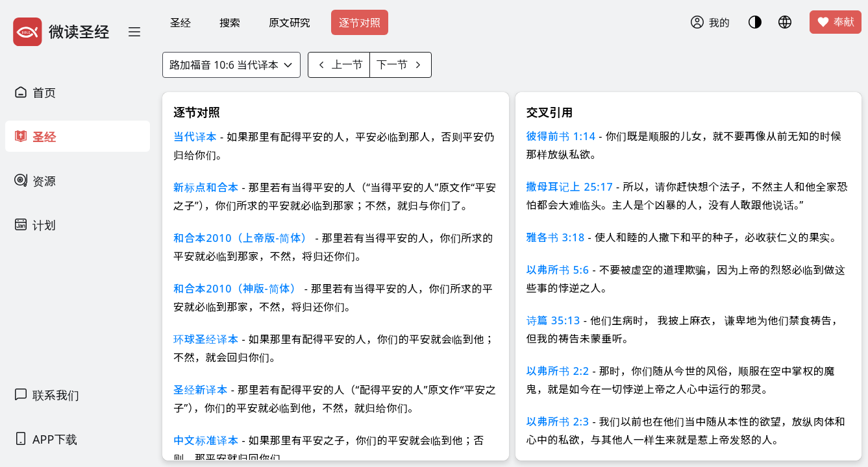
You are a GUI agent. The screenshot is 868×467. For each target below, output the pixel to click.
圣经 (180, 23)
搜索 (230, 23)
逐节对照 (360, 23)
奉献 (836, 22)
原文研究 (290, 23)
